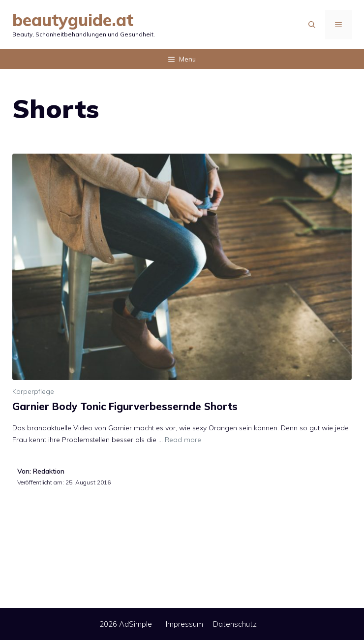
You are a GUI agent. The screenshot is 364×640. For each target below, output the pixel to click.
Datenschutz (235, 624)
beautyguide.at (73, 20)
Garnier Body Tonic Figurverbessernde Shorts (125, 406)
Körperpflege (33, 391)
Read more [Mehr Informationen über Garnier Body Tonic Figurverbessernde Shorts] (183, 440)
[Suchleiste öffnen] (312, 25)
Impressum (184, 624)
